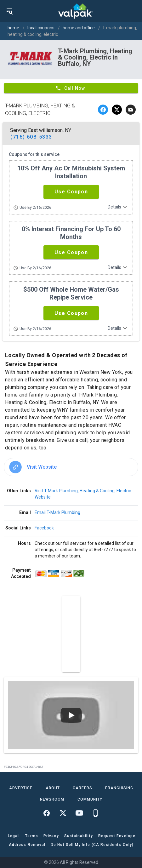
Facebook (44, 528)
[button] (71, 192)
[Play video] (71, 715)
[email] (131, 110)
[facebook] (103, 110)
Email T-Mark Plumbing (57, 512)
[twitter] (117, 110)
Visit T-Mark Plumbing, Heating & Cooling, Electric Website (83, 494)
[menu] (9, 11)
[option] (71, 467)
